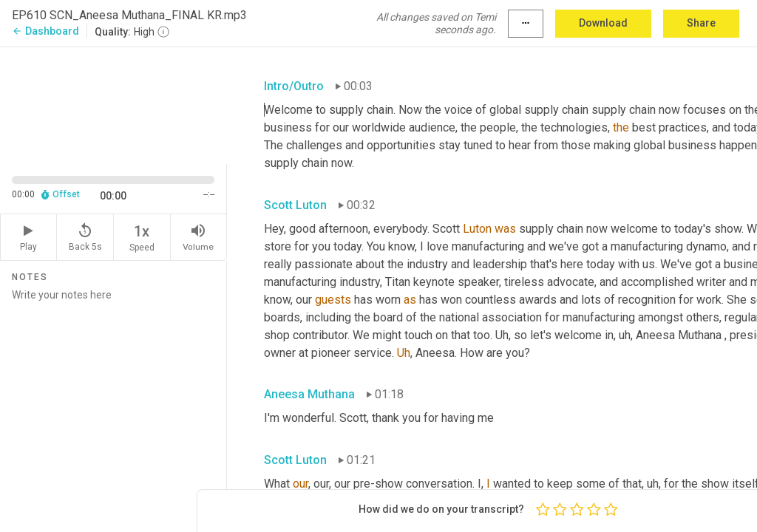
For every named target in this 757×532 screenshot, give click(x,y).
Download (603, 23)
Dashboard (45, 31)
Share (701, 23)
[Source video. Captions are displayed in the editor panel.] (113, 104)
